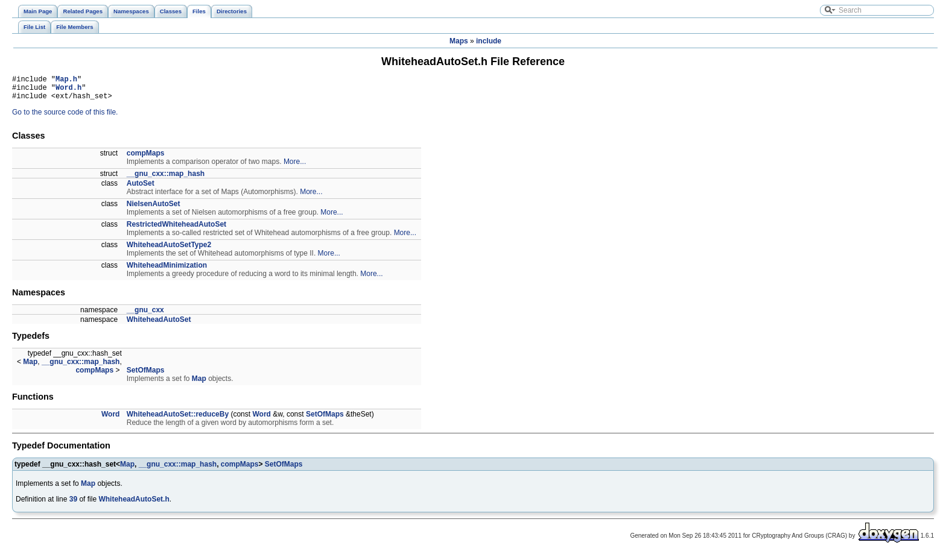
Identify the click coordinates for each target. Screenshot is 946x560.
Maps (459, 41)
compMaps (146, 159)
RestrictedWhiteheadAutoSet (176, 230)
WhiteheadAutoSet (159, 325)
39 (73, 505)
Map (30, 367)
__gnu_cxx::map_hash (166, 179)
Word (110, 420)
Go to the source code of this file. (65, 118)
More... (295, 167)
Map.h (66, 80)
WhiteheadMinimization (167, 271)
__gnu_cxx (145, 315)
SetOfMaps (146, 376)
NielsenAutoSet (154, 209)
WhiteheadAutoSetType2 (169, 250)
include (489, 41)
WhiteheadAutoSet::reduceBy (178, 420)
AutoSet (141, 189)
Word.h (68, 91)
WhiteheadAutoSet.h (134, 505)
